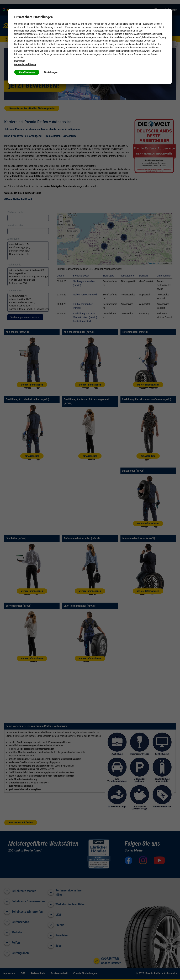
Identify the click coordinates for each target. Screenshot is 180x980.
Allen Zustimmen (27, 72)
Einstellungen (52, 72)
